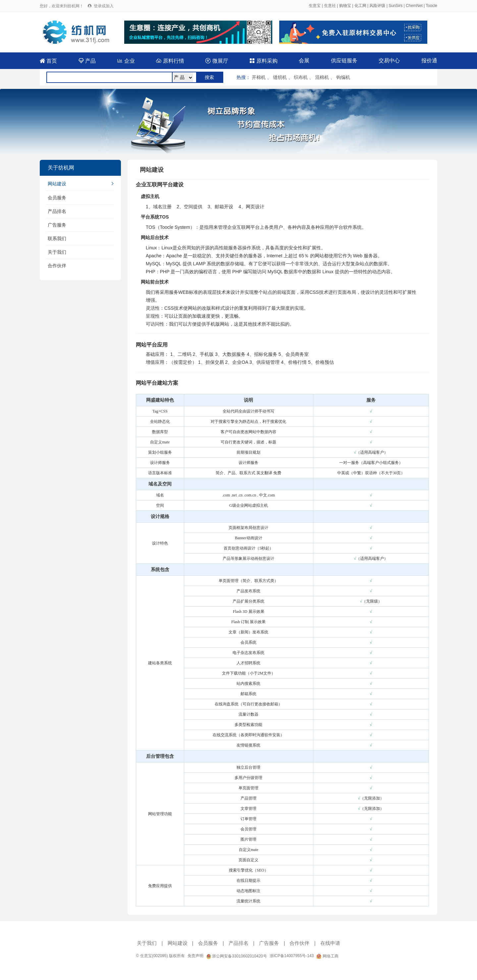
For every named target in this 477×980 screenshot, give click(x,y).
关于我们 (57, 252)
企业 (126, 61)
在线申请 (330, 943)
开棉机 (259, 77)
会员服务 (57, 198)
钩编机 (343, 77)
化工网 (360, 6)
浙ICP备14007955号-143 (292, 956)
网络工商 (327, 956)
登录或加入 (104, 6)
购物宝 (345, 6)
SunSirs (396, 6)
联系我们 (57, 238)
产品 (87, 61)
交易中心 (389, 61)
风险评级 (377, 6)
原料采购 (263, 61)
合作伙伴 (57, 266)
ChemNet (414, 6)
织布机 (301, 77)
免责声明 (195, 956)
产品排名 (57, 211)
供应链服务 (344, 61)
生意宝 (315, 6)
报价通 (429, 61)
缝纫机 (280, 77)
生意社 (330, 6)
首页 (48, 61)
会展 (304, 61)
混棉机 (322, 77)
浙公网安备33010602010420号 (237, 956)
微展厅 (217, 61)
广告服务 (57, 225)
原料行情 (170, 61)
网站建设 (57, 184)
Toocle (431, 6)
